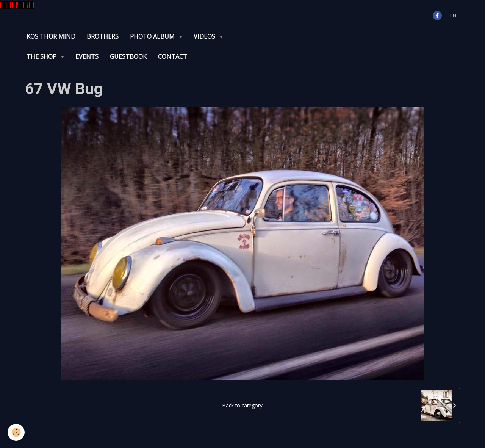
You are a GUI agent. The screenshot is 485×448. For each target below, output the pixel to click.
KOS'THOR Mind (51, 36)
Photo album (153, 36)
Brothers (103, 36)
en (453, 16)
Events (87, 56)
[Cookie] (16, 432)
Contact (173, 56)
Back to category (242, 405)
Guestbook (128, 56)
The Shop (42, 56)
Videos (205, 36)
